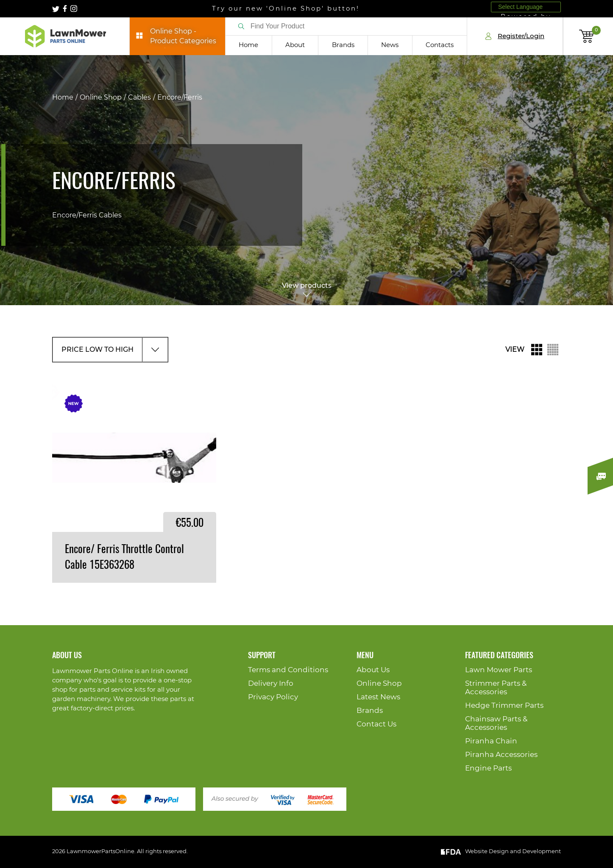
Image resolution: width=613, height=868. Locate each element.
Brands (343, 45)
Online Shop (101, 97)
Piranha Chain (491, 741)
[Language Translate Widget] (526, 7)
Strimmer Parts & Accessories (496, 688)
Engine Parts (488, 768)
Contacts (440, 45)
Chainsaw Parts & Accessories (496, 723)
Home (248, 45)
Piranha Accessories (501, 755)
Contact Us (376, 724)
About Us (373, 670)
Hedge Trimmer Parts (504, 705)
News (390, 45)
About (295, 45)
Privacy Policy (273, 697)
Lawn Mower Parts (499, 670)
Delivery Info (271, 683)
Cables (139, 97)
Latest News (378, 697)
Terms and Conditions (288, 670)
